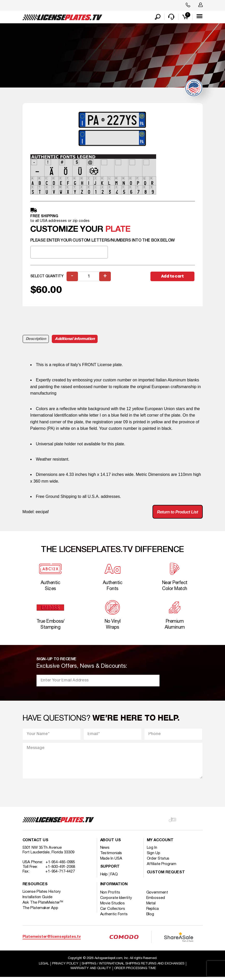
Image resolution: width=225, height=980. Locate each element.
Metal (151, 906)
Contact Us (35, 843)
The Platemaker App (40, 911)
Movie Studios (113, 906)
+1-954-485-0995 (60, 865)
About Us (111, 843)
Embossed (156, 901)
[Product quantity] (89, 279)
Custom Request (166, 876)
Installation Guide (37, 900)
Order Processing (135, 971)
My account (160, 843)
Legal (44, 967)
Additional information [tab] (75, 342)
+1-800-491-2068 (60, 870)
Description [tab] (36, 342)
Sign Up (154, 856)
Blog (151, 917)
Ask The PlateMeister (43, 906)
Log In (152, 851)
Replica (153, 912)
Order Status (158, 862)
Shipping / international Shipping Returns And (133, 967)
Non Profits (110, 896)
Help (104, 877)
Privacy (65, 967)
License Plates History (42, 895)
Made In (111, 862)
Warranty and (91, 971)
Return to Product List (178, 515)
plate (118, 232)
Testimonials (111, 856)
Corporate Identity (116, 901)
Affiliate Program (162, 867)
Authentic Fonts (114, 917)
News (105, 851)
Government (157, 896)
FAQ (114, 877)
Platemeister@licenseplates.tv (52, 940)
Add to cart (172, 279)
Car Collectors (113, 912)
